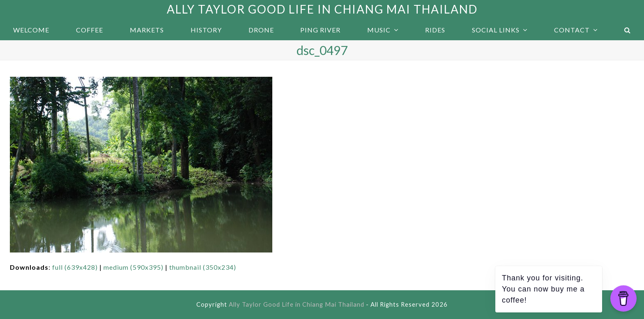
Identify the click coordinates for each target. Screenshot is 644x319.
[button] (627, 30)
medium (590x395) (133, 267)
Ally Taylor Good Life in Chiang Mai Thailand (322, 9)
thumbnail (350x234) (203, 267)
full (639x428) (75, 267)
